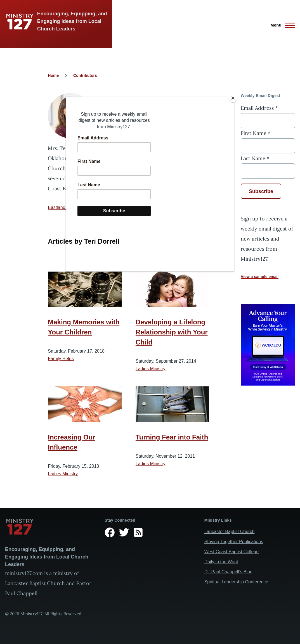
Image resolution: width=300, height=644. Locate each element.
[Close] (233, 98)
